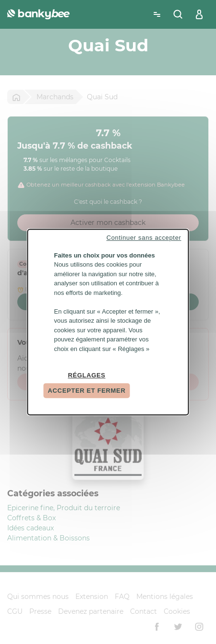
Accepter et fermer (87, 391)
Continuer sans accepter (144, 238)
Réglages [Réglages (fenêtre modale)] (86, 375)
